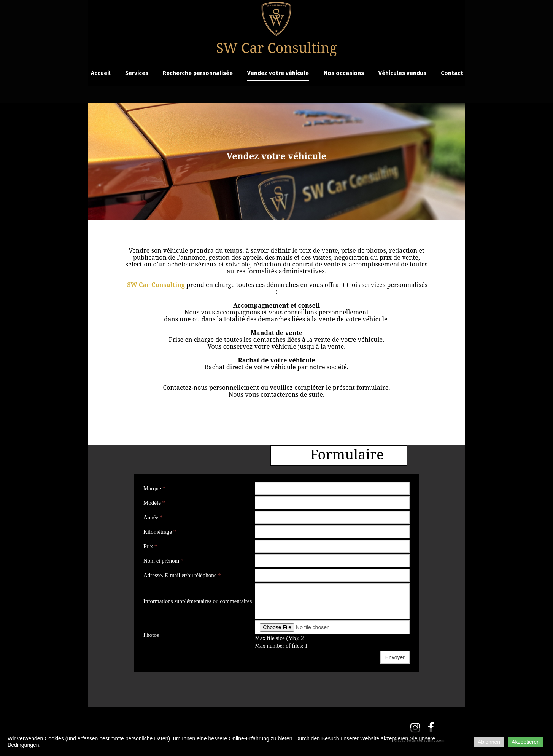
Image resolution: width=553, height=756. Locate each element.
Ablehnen (489, 742)
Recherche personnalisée (198, 73)
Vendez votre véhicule (278, 73)
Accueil (101, 73)
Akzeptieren (526, 742)
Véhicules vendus (402, 73)
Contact (452, 73)
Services (137, 73)
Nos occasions (344, 73)
